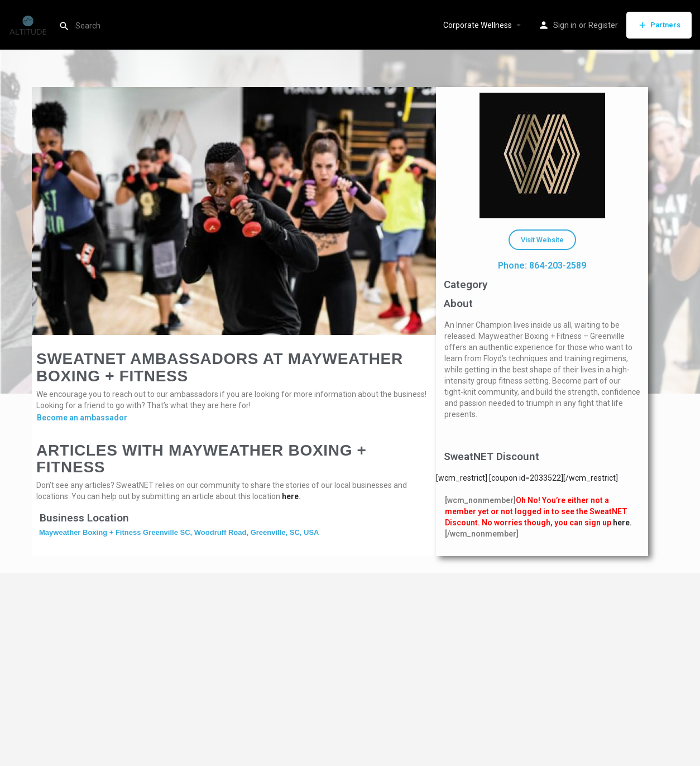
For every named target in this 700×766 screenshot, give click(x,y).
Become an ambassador (82, 418)
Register (603, 25)
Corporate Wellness (478, 25)
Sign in (565, 25)
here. (622, 523)
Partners (659, 25)
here (290, 496)
